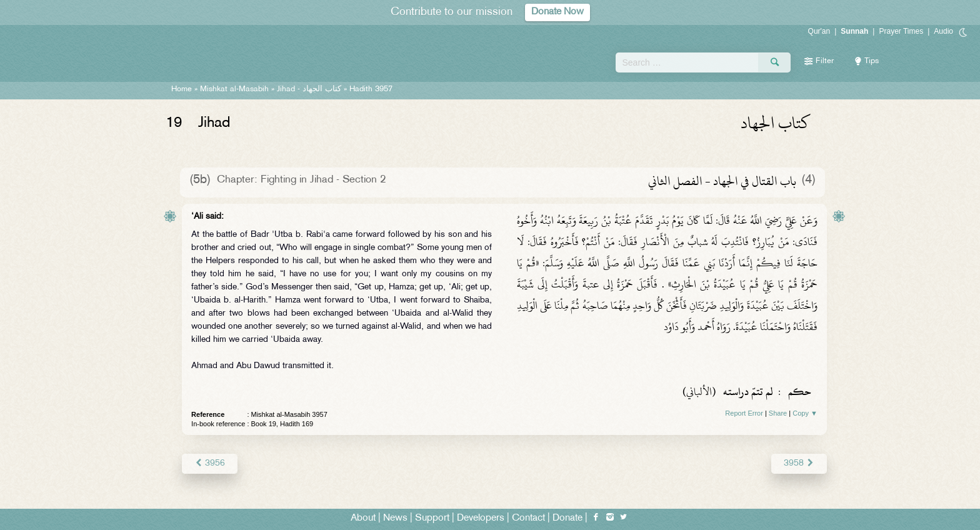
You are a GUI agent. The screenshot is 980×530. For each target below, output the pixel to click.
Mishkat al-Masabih (234, 89)
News (395, 518)
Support (432, 518)
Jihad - (309, 89)
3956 (210, 463)
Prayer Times (901, 31)
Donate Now (557, 12)
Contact (528, 518)
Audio (943, 31)
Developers (481, 518)
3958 (799, 463)
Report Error (744, 413)
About (363, 518)
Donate (567, 518)
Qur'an (819, 31)
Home (182, 89)
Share (778, 413)
